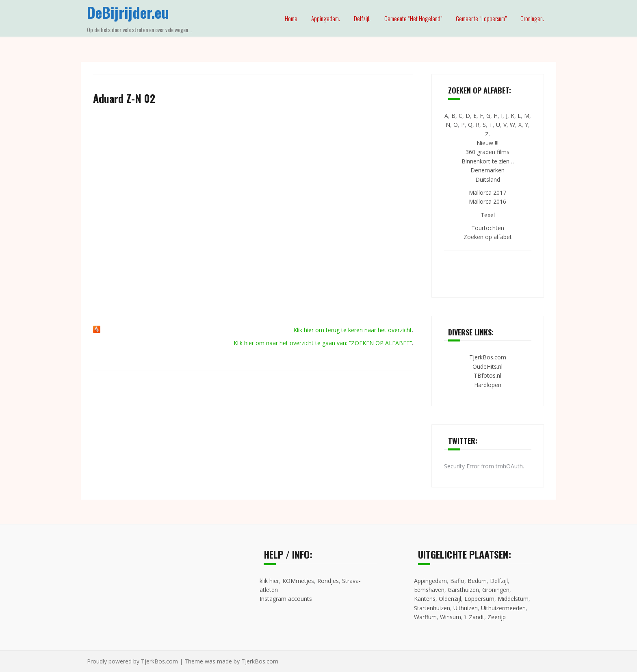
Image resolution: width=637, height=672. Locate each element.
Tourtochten (488, 228)
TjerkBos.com (488, 357)
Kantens (425, 599)
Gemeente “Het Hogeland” (413, 18)
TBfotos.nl (487, 375)
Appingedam (430, 581)
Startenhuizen (432, 608)
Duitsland (488, 179)
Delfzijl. (362, 18)
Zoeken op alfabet (488, 237)
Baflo (457, 581)
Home (291, 18)
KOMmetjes (298, 581)
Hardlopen (488, 385)
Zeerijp (497, 617)
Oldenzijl (450, 599)
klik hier (269, 581)
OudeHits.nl (487, 366)
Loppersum (479, 599)
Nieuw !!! (487, 143)
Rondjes (328, 581)
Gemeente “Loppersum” (481, 18)
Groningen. (532, 18)
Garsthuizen (463, 590)
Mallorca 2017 (487, 192)
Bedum (477, 581)
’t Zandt (474, 617)
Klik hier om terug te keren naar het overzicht (353, 330)
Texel (488, 215)
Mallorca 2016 (487, 201)
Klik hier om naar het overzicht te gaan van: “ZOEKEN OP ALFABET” (323, 343)
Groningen (496, 590)
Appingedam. (326, 18)
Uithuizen (466, 608)
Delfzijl (499, 581)
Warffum (425, 617)
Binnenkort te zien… (488, 161)
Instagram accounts (286, 599)
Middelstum (513, 599)
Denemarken (487, 170)
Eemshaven (429, 590)
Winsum (451, 617)
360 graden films (487, 152)
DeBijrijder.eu (128, 12)
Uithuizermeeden (503, 608)
